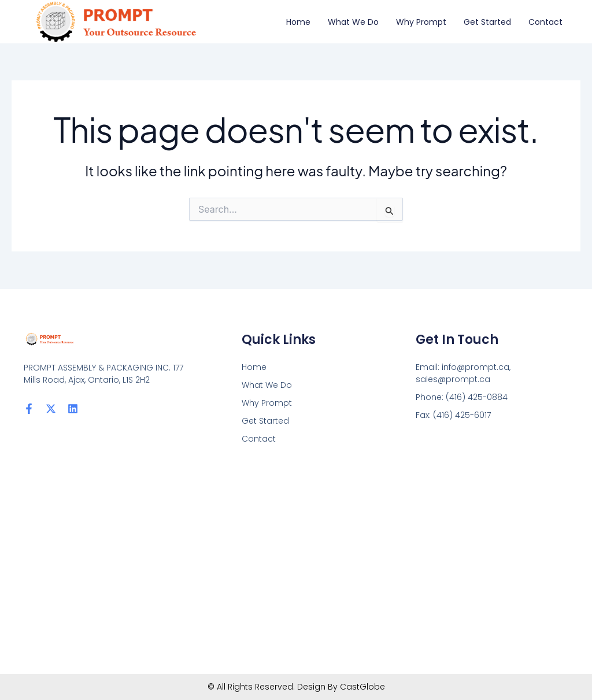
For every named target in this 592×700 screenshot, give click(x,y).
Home (298, 22)
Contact (545, 22)
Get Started (487, 22)
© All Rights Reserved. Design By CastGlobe (296, 687)
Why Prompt (421, 22)
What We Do (353, 22)
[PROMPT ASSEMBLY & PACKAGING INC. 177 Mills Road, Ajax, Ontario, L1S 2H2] (296, 560)
